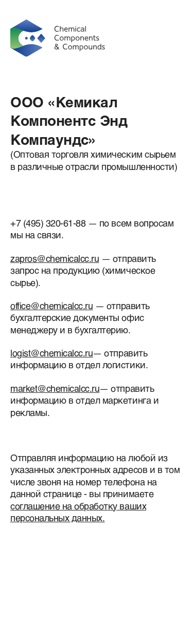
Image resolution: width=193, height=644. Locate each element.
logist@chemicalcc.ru (51, 353)
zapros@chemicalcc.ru (55, 258)
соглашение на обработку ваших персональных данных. (78, 512)
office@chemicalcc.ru (51, 306)
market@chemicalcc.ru (55, 388)
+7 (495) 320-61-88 (48, 223)
